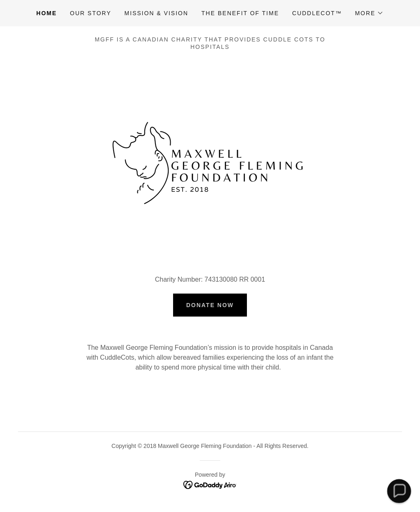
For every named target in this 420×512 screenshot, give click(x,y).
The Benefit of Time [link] (240, 13)
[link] (210, 484)
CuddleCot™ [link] (317, 13)
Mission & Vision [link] (156, 13)
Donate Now (210, 305)
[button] (369, 13)
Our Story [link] (91, 13)
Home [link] (47, 13)
